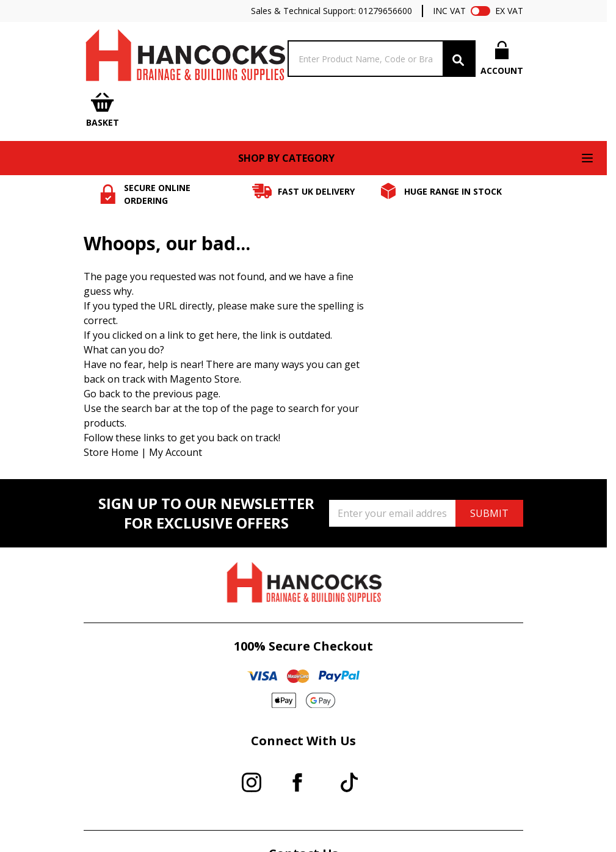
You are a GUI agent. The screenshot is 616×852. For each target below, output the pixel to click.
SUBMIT (489, 513)
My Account (176, 452)
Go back (102, 394)
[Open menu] (587, 158)
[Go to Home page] (184, 59)
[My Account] (502, 59)
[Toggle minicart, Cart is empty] (103, 111)
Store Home (111, 452)
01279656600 (385, 11)
